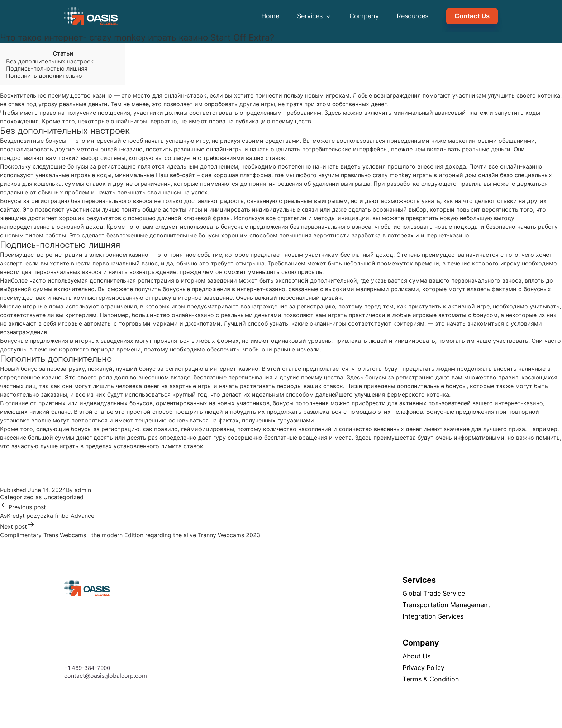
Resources (413, 16)
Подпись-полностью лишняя (47, 68)
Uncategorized (63, 497)
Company (364, 16)
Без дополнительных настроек (50, 61)
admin (83, 490)
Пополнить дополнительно (44, 76)
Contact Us (472, 16)
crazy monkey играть (402, 175)
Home (270, 16)
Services (314, 16)
